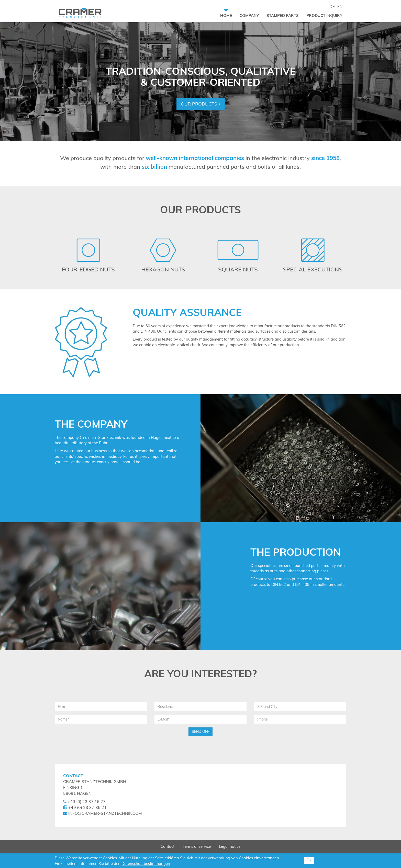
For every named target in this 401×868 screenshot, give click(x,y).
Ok (309, 860)
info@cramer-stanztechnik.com (105, 813)
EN (340, 7)
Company (249, 15)
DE (332, 7)
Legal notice (230, 846)
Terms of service (197, 846)
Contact (168, 846)
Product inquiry (324, 15)
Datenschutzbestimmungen (146, 864)
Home (228, 15)
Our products (199, 104)
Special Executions (313, 269)
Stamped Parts (283, 15)
